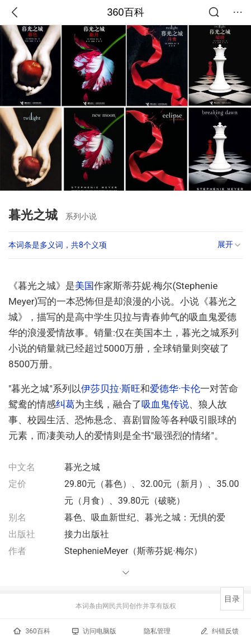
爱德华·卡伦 (175, 389)
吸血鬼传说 (165, 404)
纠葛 (65, 404)
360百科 (125, 12)
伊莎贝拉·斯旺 (111, 389)
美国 (84, 286)
